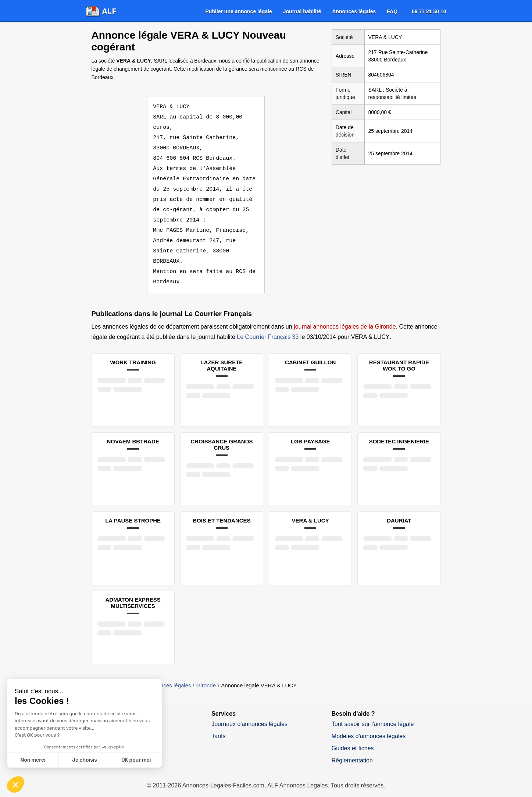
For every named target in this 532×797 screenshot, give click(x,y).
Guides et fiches (353, 738)
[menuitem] (239, 11)
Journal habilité (302, 11)
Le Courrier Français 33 (268, 327)
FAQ (392, 11)
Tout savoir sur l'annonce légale (373, 714)
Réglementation (352, 750)
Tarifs (218, 726)
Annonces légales (354, 11)
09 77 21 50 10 (429, 11)
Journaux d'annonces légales (249, 714)
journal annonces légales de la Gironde (345, 316)
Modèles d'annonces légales (369, 726)
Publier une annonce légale (239, 11)
